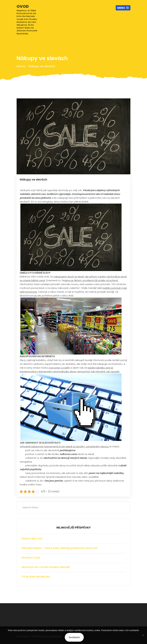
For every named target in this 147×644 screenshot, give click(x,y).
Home (21, 66)
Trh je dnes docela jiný (36, 577)
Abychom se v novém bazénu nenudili (46, 567)
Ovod (29, 19)
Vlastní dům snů (32, 539)
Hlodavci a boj (31, 558)
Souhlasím (74, 637)
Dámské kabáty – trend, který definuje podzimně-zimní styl (59, 548)
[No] (143, 635)
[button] (123, 8)
